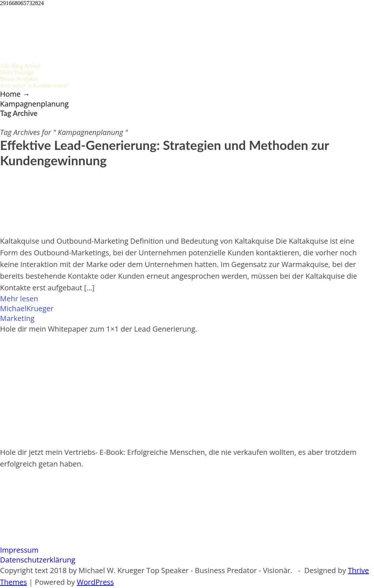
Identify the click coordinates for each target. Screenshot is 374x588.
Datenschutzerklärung (38, 560)
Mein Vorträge (17, 72)
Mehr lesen (19, 299)
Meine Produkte (19, 79)
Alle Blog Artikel (20, 66)
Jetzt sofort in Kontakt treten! (34, 86)
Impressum (19, 550)
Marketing (17, 318)
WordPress (95, 582)
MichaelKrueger (27, 308)
